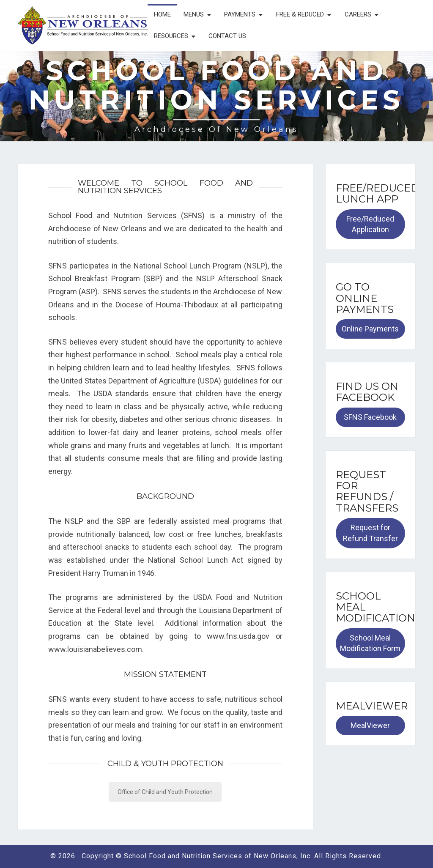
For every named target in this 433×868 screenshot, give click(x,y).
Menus (194, 14)
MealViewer (370, 725)
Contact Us (227, 36)
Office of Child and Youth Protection (165, 792)
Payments (240, 14)
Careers (358, 14)
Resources (171, 36)
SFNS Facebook (370, 417)
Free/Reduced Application (370, 224)
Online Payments (370, 329)
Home (162, 14)
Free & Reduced (300, 14)
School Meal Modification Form (370, 643)
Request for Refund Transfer (370, 533)
